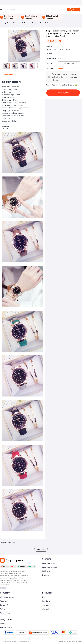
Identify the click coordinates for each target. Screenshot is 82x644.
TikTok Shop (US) (6, 628)
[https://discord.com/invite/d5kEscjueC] (5, 588)
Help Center (47, 601)
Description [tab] (8, 75)
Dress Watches (46, 23)
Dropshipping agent (50, 567)
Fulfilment (46, 571)
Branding (46, 575)
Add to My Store (63, 93)
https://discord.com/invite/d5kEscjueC (5, 588)
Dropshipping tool (49, 563)
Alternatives (47, 609)
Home (2, 23)
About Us (3, 601)
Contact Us (4, 605)
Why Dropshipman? (7, 597)
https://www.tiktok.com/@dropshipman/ (1, 588)
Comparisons (47, 605)
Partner (3, 609)
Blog (44, 597)
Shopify (3, 624)
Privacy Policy (71, 642)
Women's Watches (31, 23)
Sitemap (79, 642)
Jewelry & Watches (14, 23)
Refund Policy (5, 613)
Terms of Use (61, 642)
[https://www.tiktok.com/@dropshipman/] (1, 588)
